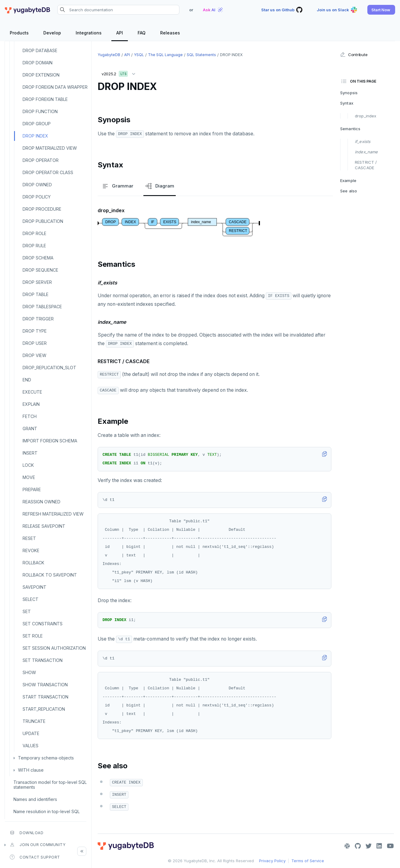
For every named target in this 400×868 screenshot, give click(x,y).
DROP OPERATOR (41, 160)
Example (348, 180)
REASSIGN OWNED (41, 502)
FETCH (30, 416)
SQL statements (201, 55)
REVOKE (31, 550)
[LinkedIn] (379, 846)
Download (27, 833)
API (127, 55)
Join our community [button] (38, 845)
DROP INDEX (35, 136)
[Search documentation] (118, 10)
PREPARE (32, 489)
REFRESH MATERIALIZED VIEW (53, 514)
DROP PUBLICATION (43, 221)
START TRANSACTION (45, 697)
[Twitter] (369, 846)
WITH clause (31, 770)
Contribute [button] (354, 55)
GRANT (30, 429)
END (27, 380)
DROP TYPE (35, 331)
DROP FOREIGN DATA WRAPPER (55, 87)
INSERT (30, 453)
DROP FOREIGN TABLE (45, 99)
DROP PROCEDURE (42, 209)
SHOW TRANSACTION (45, 685)
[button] (381, 10)
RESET (29, 538)
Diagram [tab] (160, 186)
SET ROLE (33, 636)
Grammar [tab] (117, 186)
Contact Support (35, 857)
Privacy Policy (272, 861)
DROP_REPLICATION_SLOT (49, 368)
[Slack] (347, 846)
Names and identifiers (35, 799)
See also (349, 191)
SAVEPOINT (34, 587)
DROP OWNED (37, 185)
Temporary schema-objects (46, 758)
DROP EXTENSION (41, 75)
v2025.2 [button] (120, 73)
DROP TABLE (36, 294)
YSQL (139, 55)
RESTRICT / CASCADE (366, 165)
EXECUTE (32, 392)
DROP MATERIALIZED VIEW (50, 148)
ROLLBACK (33, 563)
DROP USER (35, 343)
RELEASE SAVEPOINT (44, 526)
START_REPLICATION (44, 709)
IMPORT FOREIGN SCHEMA (50, 441)
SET (27, 611)
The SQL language (165, 55)
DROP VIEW (34, 355)
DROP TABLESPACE (42, 307)
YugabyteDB (109, 55)
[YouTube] (390, 846)
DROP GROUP (37, 124)
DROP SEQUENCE (40, 270)
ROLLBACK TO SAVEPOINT (50, 575)
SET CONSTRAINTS (43, 624)
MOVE (29, 477)
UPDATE (31, 733)
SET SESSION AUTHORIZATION (54, 648)
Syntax (347, 103)
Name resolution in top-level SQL (47, 811)
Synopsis (349, 93)
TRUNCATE (34, 721)
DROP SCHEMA (38, 258)
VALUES (31, 746)
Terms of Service (308, 861)
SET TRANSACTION (43, 660)
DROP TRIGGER (38, 319)
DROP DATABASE (40, 50)
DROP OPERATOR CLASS (48, 172)
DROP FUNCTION (40, 111)
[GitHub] (358, 846)
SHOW (29, 672)
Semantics (350, 129)
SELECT (31, 599)
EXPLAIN (31, 404)
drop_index (366, 116)
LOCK (28, 465)
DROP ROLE (34, 233)
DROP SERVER (37, 282)
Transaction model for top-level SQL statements (50, 785)
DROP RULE (34, 246)
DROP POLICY (37, 197)
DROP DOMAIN (38, 63)
